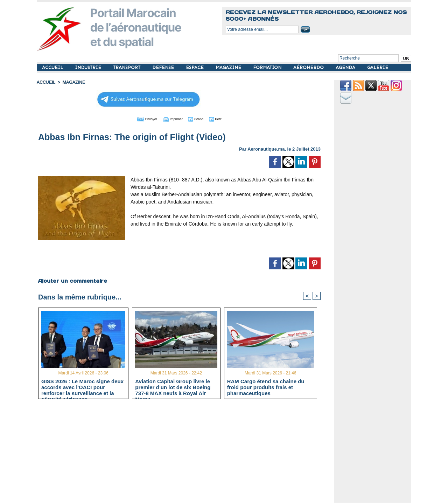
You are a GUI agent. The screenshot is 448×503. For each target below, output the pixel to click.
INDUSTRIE (89, 67)
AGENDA (346, 67)
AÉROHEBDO (309, 67)
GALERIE (378, 67)
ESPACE (195, 67)
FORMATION (268, 67)
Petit (224, 118)
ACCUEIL (53, 67)
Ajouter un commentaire (72, 280)
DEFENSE (164, 67)
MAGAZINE (229, 67)
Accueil (46, 82)
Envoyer (139, 118)
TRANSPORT (127, 67)
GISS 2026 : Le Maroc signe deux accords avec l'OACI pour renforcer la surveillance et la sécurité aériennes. (82, 387)
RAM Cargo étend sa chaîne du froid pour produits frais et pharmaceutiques (266, 387)
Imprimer (171, 118)
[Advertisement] (185, 453)
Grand (201, 118)
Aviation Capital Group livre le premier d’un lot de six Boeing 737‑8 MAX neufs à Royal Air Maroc (173, 387)
